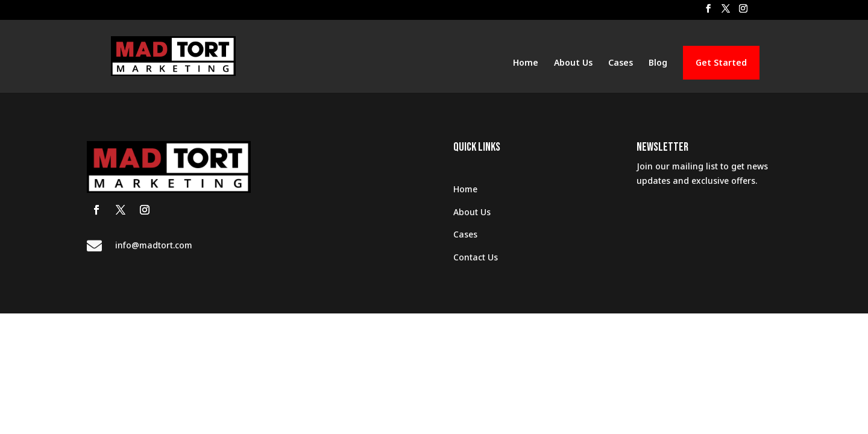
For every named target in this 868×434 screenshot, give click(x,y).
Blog (658, 63)
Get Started (721, 62)
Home (526, 63)
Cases (621, 63)
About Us (573, 63)
